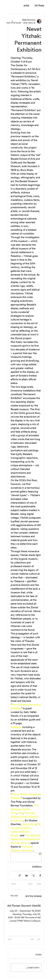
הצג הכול (14, 896)
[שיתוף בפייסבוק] (40, 875)
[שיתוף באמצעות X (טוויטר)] (33, 875)
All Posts (39, 5)
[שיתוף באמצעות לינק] (20, 875)
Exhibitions (37, 866)
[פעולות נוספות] (12, 21)
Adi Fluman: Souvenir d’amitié (24, 906)
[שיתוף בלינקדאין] (27, 875)
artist (26, 5)
